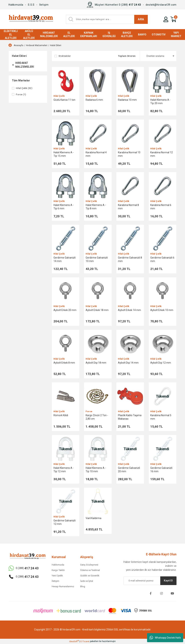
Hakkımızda (16, 5)
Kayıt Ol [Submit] (168, 581)
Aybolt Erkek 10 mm (162, 310)
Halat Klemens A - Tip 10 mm (96, 470)
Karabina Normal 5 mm (161, 417)
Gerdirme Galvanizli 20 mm (129, 470)
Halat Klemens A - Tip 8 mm (96, 207)
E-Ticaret (85, 641)
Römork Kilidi (61, 415)
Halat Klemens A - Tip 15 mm (64, 154)
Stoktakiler (65, 56)
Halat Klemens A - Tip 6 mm (64, 207)
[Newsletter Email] (150, 581)
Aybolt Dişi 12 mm (161, 363)
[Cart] (173, 19)
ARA (141, 19)
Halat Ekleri (56, 45)
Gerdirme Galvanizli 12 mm (64, 522)
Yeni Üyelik (57, 576)
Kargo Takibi (58, 570)
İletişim (44, 5)
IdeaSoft (74, 641)
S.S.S (31, 5)
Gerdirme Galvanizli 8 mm (130, 259)
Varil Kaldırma (93, 518)
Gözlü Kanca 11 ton (64, 100)
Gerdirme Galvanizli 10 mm (97, 259)
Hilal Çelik (59, 96)
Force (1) (21, 94)
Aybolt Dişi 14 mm (128, 363)
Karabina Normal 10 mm (129, 154)
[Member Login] (166, 19)
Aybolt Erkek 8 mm (64, 363)
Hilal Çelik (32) (24, 88)
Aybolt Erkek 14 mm (129, 310)
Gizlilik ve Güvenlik (90, 576)
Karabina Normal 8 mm (128, 207)
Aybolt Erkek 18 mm (97, 310)
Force (89, 412)
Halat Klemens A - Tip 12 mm (64, 470)
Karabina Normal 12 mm (162, 154)
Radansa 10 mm (127, 100)
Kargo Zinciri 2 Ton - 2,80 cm (97, 417)
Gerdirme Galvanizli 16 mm (161, 470)
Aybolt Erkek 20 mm (65, 310)
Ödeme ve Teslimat (90, 570)
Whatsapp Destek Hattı (165, 638)
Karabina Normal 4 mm (96, 154)
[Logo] (31, 19)
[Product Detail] (66, 81)
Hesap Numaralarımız (63, 586)
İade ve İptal (87, 581)
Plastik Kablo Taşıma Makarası (130, 417)
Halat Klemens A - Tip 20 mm (160, 102)
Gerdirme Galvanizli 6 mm (162, 259)
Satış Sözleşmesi (89, 565)
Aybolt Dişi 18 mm (96, 363)
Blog (83, 586)
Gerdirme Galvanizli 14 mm (64, 259)
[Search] (107, 19)
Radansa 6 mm (94, 100)
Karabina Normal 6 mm (161, 207)
